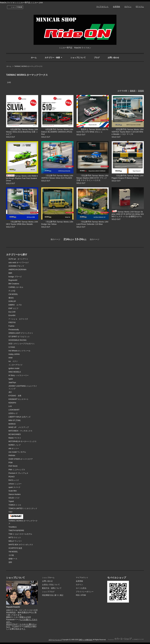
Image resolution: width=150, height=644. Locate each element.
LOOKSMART (14, 410)
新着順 (141, 91)
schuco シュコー (15, 484)
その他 (11, 555)
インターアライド (16, 365)
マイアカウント (102, 7)
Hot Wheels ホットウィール (19, 351)
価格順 (133, 91)
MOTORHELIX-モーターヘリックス (22, 441)
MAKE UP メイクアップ (19, 427)
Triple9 (11, 501)
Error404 (12, 315)
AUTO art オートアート (18, 259)
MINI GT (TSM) (15, 420)
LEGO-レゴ (13, 413)
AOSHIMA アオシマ (16, 266)
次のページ (95, 239)
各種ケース (13, 559)
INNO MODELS (15, 372)
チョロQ (12, 291)
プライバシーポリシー (85, 592)
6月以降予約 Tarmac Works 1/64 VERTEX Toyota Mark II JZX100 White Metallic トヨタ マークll (128, 132)
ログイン (128, 7)
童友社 (11, 298)
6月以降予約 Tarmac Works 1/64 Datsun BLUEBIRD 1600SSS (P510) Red (57, 132)
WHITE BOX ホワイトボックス (21, 545)
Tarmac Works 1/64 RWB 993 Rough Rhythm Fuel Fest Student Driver (22, 178)
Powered (126, 640)
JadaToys (12, 382)
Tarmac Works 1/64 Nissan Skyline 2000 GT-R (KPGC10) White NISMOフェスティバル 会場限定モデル (128, 214)
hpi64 (11, 379)
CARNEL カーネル (16, 287)
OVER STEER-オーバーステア (21, 459)
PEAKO (11, 477)
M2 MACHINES (15, 434)
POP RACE (13, 466)
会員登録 (116, 7)
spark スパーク (14, 487)
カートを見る (81, 588)
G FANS (12, 347)
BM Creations (14, 284)
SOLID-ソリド (14, 498)
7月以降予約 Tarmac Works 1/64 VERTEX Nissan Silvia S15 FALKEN (57, 177)
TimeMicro (13, 527)
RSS (78, 595)
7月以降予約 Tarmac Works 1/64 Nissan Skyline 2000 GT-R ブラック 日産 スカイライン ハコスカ (92, 178)
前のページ (55, 239)
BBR (10, 273)
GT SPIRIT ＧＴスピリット (19, 337)
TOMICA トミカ (15, 505)
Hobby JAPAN (14, 354)
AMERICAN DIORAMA (18, 270)
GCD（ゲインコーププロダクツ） (22, 344)
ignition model (14, 368)
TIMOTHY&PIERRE (16, 531)
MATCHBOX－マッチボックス (20, 431)
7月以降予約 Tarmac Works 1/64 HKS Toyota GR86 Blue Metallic (22, 223)
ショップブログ (48, 592)
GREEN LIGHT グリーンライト (21, 333)
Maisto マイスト (15, 438)
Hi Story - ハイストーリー (19, 375)
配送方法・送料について (52, 588)
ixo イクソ (13, 361)
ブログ (97, 58)
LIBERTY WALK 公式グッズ (19, 417)
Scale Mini (13, 491)
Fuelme (11, 326)
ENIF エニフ (13, 308)
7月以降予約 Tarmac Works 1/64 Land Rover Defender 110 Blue (92, 223)
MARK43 (12, 424)
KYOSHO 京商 (15, 396)
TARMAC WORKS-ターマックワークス (28, 66)
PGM (10, 463)
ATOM (83, 595)
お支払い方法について (51, 585)
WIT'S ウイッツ (15, 538)
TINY (10, 512)
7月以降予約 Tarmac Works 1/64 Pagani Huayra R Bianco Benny (128, 177)
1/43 (9, 82)
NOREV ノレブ (15, 445)
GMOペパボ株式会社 (86, 640)
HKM (10, 358)
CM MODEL (13, 294)
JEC (10, 392)
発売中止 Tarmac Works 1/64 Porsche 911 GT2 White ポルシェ (92, 131)
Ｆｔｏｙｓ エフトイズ (18, 319)
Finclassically (14, 330)
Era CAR (12, 312)
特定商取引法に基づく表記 (53, 595)
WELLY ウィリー (15, 541)
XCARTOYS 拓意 (15, 548)
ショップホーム (48, 578)
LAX (10, 406)
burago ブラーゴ (15, 277)
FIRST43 (12, 323)
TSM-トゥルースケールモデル (20, 534)
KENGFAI (12, 403)
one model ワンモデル (17, 452)
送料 (10, 562)
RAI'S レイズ (14, 480)
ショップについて (78, 58)
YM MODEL (13, 552)
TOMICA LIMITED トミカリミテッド (23, 508)
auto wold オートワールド (19, 263)
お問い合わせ (113, 58)
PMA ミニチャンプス (17, 470)
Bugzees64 (13, 280)
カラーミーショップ (55, 640)
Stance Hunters (15, 494)
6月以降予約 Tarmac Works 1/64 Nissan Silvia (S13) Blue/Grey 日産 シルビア (22, 132)
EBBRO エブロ (15, 305)
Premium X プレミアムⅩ (18, 473)
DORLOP (12, 301)
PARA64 (12, 456)
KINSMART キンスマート (19, 399)
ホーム (34, 58)
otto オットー (14, 448)
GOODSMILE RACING (18, 340)
